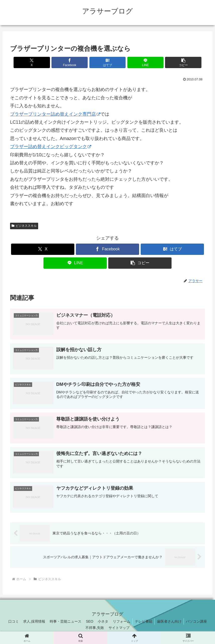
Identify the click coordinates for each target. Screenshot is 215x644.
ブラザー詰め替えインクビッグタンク (51, 147)
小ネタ (103, 622)
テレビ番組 (145, 622)
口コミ (10, 622)
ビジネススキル (24, 226)
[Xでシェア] (42, 62)
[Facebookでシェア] (75, 62)
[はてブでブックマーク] (107, 62)
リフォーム (122, 622)
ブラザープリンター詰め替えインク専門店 (55, 114)
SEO (89, 622)
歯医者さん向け (172, 622)
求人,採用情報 (32, 622)
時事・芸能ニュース (64, 622)
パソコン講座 (200, 622)
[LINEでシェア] (140, 62)
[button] (173, 62)
